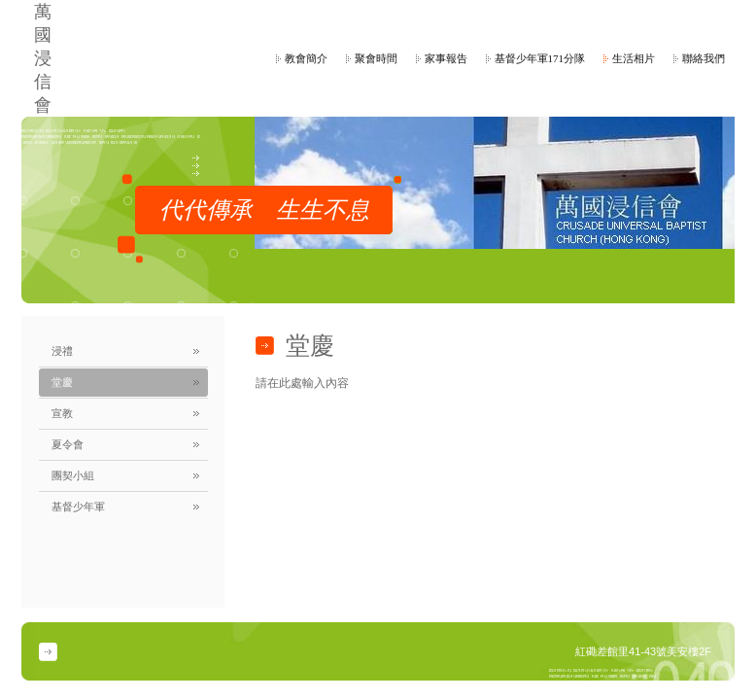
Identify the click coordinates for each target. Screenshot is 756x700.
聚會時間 (376, 58)
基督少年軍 (78, 507)
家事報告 (446, 58)
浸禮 (62, 351)
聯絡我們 (704, 58)
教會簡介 (306, 58)
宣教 (62, 413)
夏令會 (68, 444)
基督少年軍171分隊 (540, 58)
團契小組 (73, 475)
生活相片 (634, 58)
